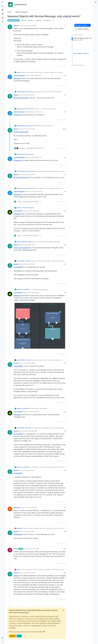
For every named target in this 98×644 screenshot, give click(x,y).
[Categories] (2, 2)
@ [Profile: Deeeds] (17, 78)
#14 (65, 412)
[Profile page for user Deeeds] (10, 27)
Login (19, 636)
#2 (65, 76)
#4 (65, 112)
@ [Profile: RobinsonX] (18, 534)
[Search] (2, 21)
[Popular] (2, 14)
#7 (65, 175)
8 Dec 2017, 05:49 (30, 363)
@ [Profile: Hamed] (17, 576)
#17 (65, 508)
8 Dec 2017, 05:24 (30, 129)
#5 (65, 129)
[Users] (2, 18)
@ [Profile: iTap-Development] (21, 98)
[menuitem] (96, 2)
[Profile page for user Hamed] (10, 550)
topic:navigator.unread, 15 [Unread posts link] (81, 53)
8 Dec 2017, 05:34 (30, 175)
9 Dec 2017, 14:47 (34, 549)
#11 (65, 264)
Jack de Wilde (18, 211)
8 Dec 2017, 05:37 (30, 245)
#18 (65, 531)
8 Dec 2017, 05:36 (36, 192)
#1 (65, 26)
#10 (65, 245)
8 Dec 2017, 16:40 (30, 470)
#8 (65, 192)
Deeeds (16, 26)
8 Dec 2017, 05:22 (36, 112)
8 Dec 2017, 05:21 (30, 95)
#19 (65, 549)
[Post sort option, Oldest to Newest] (82, 29)
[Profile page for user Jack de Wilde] (10, 212)
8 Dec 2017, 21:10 (29, 531)
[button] (2, 638)
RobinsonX (17, 508)
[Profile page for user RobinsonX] (10, 509)
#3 (65, 95)
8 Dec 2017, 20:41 (32, 508)
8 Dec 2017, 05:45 (34, 293)
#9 (65, 211)
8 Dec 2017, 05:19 (36, 76)
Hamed (16, 549)
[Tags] (2, 10)
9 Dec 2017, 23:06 (30, 573)
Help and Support (14, 20)
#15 (65, 431)
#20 (65, 573)
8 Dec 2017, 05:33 (36, 157)
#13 (65, 363)
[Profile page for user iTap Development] (10, 77)
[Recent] (2, 6)
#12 (65, 293)
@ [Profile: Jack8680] (18, 267)
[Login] (96, 2)
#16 (65, 470)
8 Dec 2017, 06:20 (34, 412)
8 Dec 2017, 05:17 (29, 26)
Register (13, 636)
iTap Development (19, 76)
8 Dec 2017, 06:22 (30, 431)
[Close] (64, 610)
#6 (65, 157)
